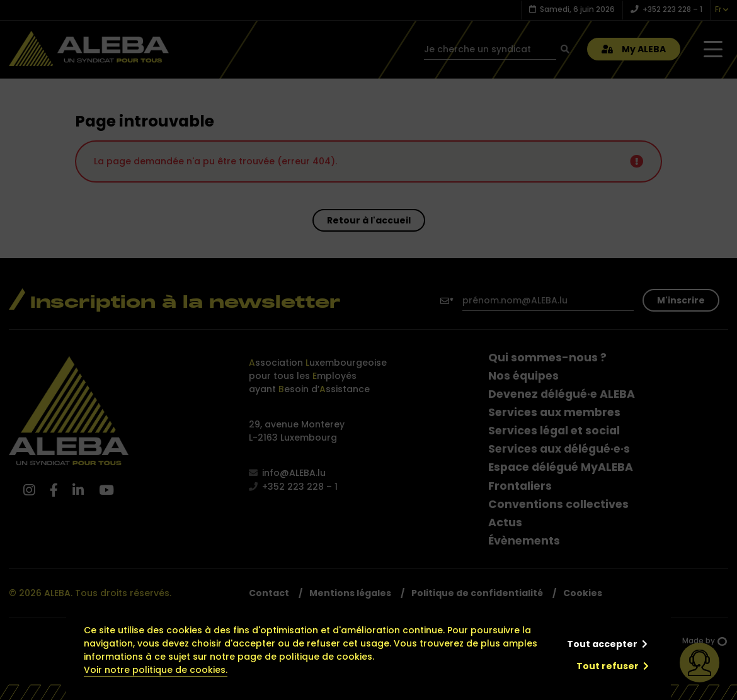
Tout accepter (602, 644)
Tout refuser (608, 666)
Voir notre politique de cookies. (156, 670)
